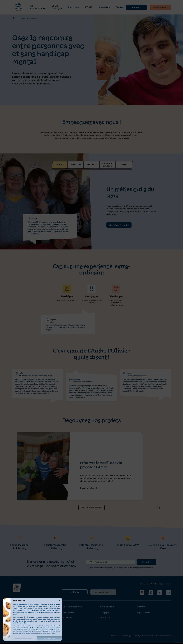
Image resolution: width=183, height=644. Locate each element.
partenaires (23, 604)
